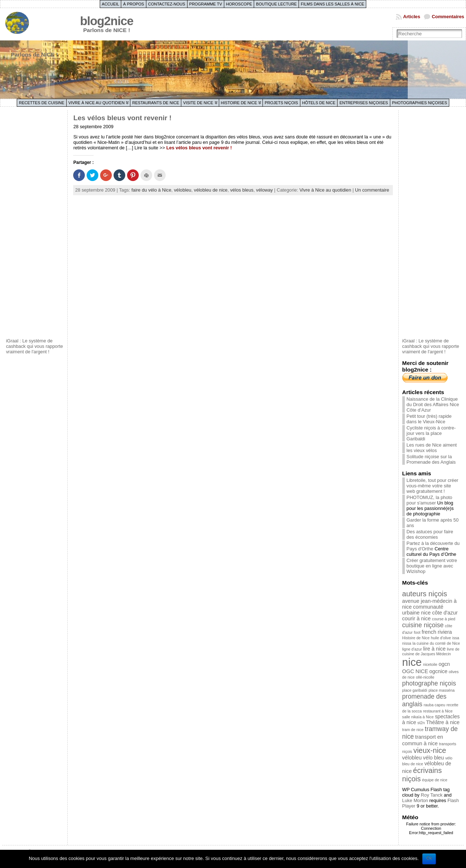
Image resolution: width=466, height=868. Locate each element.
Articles (412, 17)
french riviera (437, 632)
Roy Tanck (432, 795)
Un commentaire (372, 190)
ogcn (444, 664)
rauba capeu (435, 705)
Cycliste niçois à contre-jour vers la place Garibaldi (431, 433)
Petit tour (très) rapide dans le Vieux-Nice (429, 419)
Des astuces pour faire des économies (430, 534)
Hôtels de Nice (319, 103)
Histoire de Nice (239, 103)
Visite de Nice (198, 103)
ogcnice (438, 671)
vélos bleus (242, 190)
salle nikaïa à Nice (418, 717)
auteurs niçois (425, 594)
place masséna (442, 690)
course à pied (444, 619)
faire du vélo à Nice (151, 190)
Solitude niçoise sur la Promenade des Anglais (431, 459)
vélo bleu (434, 758)
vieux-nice (430, 750)
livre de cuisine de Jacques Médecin (431, 651)
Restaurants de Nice (156, 103)
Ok (429, 858)
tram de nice (413, 730)
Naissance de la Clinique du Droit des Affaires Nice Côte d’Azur (433, 404)
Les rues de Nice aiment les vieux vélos (432, 448)
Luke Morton (415, 800)
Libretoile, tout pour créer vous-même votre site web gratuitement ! (433, 486)
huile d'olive (441, 638)
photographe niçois (429, 683)
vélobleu (183, 190)
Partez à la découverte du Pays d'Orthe (433, 546)
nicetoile (430, 664)
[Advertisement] (35, 223)
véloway (264, 190)
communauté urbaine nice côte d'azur (430, 610)
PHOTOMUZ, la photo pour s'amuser (430, 500)
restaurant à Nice (438, 711)
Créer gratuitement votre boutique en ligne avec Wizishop (432, 566)
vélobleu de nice (211, 190)
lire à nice (434, 649)
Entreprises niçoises (364, 103)
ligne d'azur (412, 649)
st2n (421, 723)
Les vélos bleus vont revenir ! (122, 118)
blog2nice (107, 21)
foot (417, 632)
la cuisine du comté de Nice (436, 643)
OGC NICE (415, 671)
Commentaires (448, 17)
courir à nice (416, 618)
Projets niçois (281, 103)
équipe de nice (435, 780)
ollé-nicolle (425, 677)
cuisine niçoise (423, 625)
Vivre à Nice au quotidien (97, 103)
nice (412, 662)
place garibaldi (415, 690)
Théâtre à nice (443, 722)
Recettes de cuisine (42, 103)
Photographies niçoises (420, 103)
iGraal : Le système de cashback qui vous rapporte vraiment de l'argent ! (34, 346)
